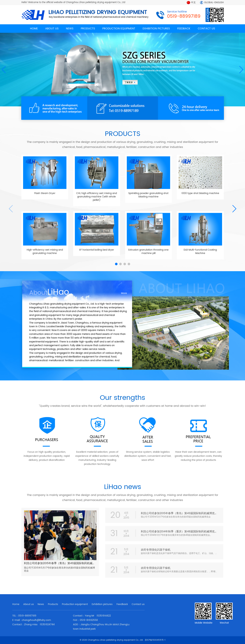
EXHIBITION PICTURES (156, 29)
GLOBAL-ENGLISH (214, 2)
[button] (241, 70)
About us (28, 604)
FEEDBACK (184, 29)
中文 (193, 2)
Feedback (122, 604)
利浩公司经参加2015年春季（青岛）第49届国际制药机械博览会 (62, 563)
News (41, 604)
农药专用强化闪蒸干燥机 (156, 550)
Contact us (138, 604)
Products (53, 604)
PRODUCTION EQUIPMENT (119, 29)
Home (16, 604)
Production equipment (75, 604)
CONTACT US (206, 29)
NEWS (70, 29)
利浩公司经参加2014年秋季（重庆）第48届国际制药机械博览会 (179, 532)
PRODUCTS (88, 29)
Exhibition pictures (102, 604)
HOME (34, 29)
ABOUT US (52, 29)
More (124, 293)
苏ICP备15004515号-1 (155, 640)
